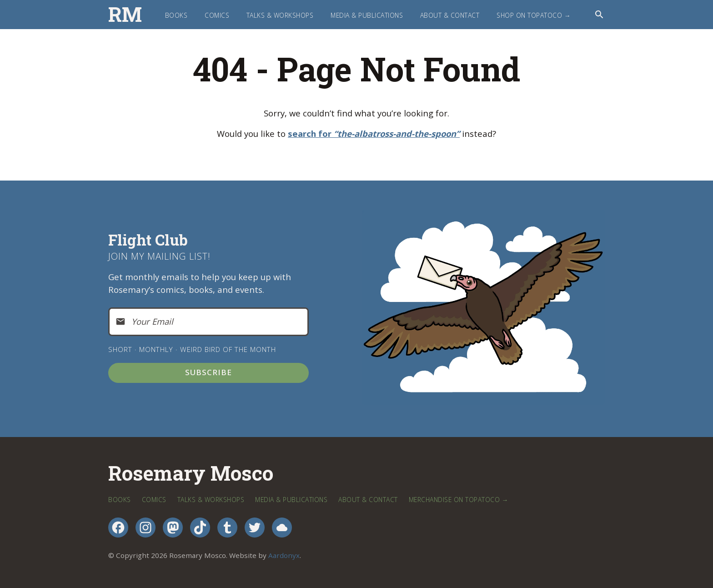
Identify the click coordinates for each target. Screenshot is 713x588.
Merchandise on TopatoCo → (459, 500)
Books (176, 15)
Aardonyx (284, 555)
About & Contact (450, 15)
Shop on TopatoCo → (534, 15)
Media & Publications (367, 15)
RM (125, 14)
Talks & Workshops (280, 15)
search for (374, 133)
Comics (217, 15)
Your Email (152, 321)
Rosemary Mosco (191, 473)
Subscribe (208, 372)
